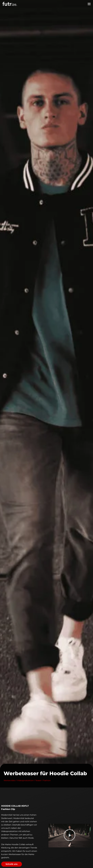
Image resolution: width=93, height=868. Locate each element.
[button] (70, 836)
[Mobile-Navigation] (89, 4)
